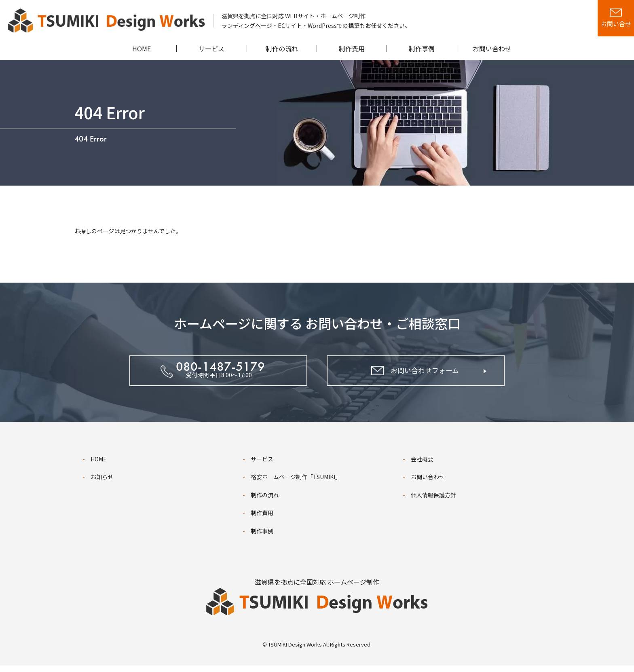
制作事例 (262, 537)
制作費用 (262, 519)
